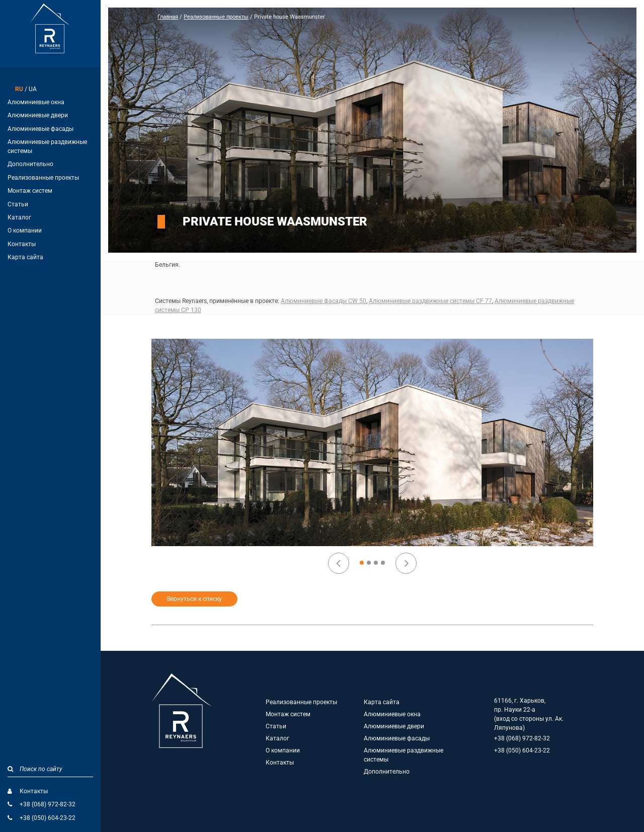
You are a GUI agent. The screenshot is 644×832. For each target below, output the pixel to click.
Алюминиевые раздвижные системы (47, 146)
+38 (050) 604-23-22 (48, 818)
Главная (168, 17)
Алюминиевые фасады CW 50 (324, 301)
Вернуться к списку (194, 599)
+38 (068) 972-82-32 (48, 804)
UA (33, 89)
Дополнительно (30, 164)
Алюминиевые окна (36, 102)
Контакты (22, 244)
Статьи (18, 204)
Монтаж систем (30, 191)
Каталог (19, 217)
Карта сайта (25, 257)
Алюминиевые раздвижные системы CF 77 (430, 301)
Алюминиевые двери (38, 115)
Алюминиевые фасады (41, 129)
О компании (25, 231)
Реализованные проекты (43, 178)
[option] (373, 442)
